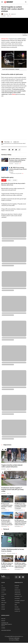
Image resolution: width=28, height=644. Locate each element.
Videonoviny (18, 592)
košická (14, 94)
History (3, 607)
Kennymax (17, 638)
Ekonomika (17, 609)
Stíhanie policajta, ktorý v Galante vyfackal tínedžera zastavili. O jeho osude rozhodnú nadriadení (12, 216)
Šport (3, 596)
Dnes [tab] (4, 180)
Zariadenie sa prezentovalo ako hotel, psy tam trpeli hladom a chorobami (14, 200)
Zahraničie (17, 603)
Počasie (3, 609)
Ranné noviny (18, 594)
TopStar (3, 601)
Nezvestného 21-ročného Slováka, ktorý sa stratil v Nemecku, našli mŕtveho (13, 184)
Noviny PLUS (17, 590)
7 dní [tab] (9, 180)
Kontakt (3, 621)
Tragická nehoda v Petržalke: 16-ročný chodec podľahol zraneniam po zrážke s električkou (12, 194)
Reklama (3, 619)
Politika (17, 607)
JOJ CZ (3, 592)
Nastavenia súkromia (6, 630)
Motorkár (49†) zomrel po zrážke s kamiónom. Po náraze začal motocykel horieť (13, 189)
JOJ (2, 586)
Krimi (16, 605)
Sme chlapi (4, 603)
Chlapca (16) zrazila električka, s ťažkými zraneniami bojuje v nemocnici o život (14, 210)
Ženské (3, 599)
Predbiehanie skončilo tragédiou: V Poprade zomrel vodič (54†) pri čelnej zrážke (14, 205)
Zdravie (3, 605)
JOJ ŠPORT (4, 590)
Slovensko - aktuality (20, 601)
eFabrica (17, 640)
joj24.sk (17, 588)
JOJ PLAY (3, 588)
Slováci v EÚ (17, 611)
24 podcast (17, 599)
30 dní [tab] (15, 180)
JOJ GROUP (4, 594)
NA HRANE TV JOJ (18, 596)
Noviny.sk (17, 586)
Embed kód (25, 35)
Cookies (3, 628)
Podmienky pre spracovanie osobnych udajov (7, 624)
